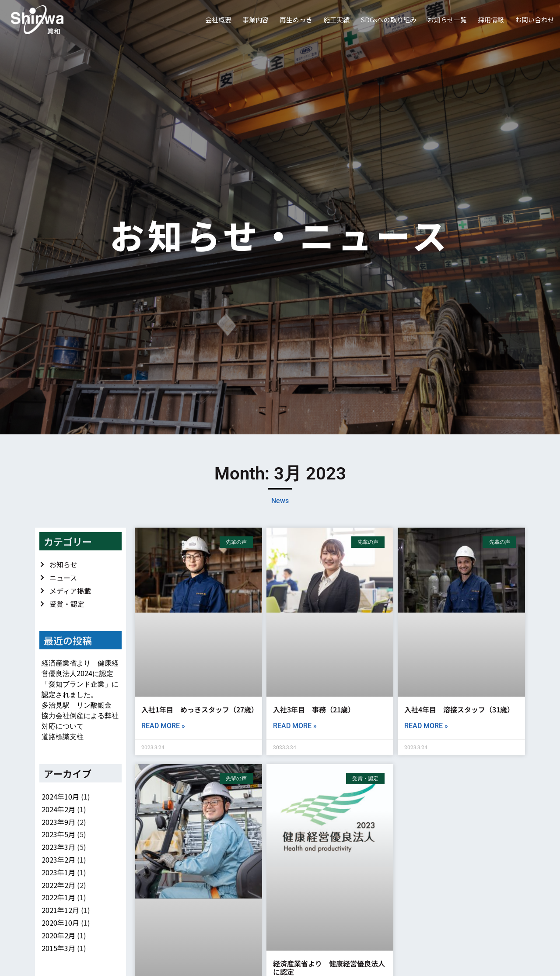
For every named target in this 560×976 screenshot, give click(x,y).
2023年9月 (58, 822)
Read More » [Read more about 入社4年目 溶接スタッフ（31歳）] (426, 726)
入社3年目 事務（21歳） (314, 710)
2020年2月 (58, 935)
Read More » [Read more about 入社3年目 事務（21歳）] (295, 726)
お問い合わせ (535, 19)
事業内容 (255, 19)
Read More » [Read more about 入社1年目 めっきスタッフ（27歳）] (163, 726)
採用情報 (491, 19)
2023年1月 (58, 872)
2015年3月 (58, 948)
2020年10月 (60, 923)
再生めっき (296, 19)
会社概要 (218, 19)
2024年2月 (58, 809)
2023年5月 (58, 834)
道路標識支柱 (63, 737)
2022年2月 (58, 885)
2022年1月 (58, 897)
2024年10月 (60, 796)
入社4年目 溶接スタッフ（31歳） (459, 710)
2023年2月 (58, 860)
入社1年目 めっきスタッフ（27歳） (198, 710)
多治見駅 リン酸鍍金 (77, 705)
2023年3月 (58, 847)
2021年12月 (60, 910)
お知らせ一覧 (447, 19)
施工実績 (336, 19)
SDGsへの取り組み (388, 19)
